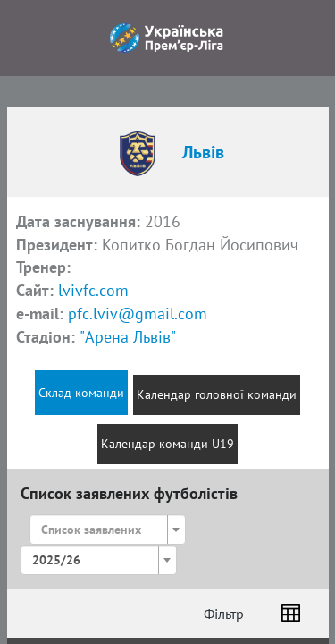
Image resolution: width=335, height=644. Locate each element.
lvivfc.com (93, 290)
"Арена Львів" (128, 337)
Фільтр (224, 614)
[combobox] (108, 530)
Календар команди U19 (167, 444)
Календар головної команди (217, 394)
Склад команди (81, 393)
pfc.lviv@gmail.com (138, 314)
